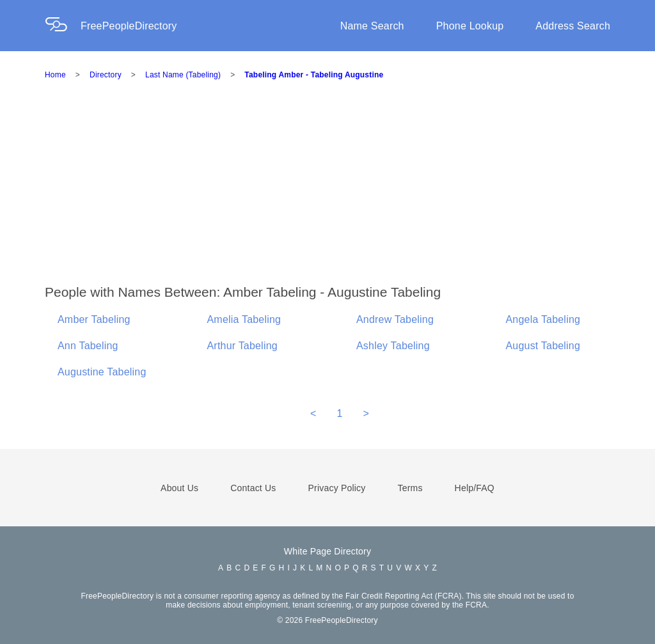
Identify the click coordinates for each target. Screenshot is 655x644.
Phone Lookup (470, 26)
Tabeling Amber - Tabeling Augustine (314, 75)
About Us (179, 488)
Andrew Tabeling (395, 319)
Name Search (372, 26)
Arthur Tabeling (242, 346)
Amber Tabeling (94, 319)
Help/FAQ (475, 488)
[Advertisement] (350, 188)
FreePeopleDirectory (129, 26)
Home (55, 75)
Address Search (573, 26)
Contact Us (253, 488)
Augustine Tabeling (102, 372)
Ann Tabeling (88, 346)
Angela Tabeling (543, 319)
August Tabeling (543, 346)
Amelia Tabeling (244, 319)
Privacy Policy (337, 488)
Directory (106, 75)
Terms (410, 488)
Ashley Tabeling (393, 346)
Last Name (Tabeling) (183, 75)
